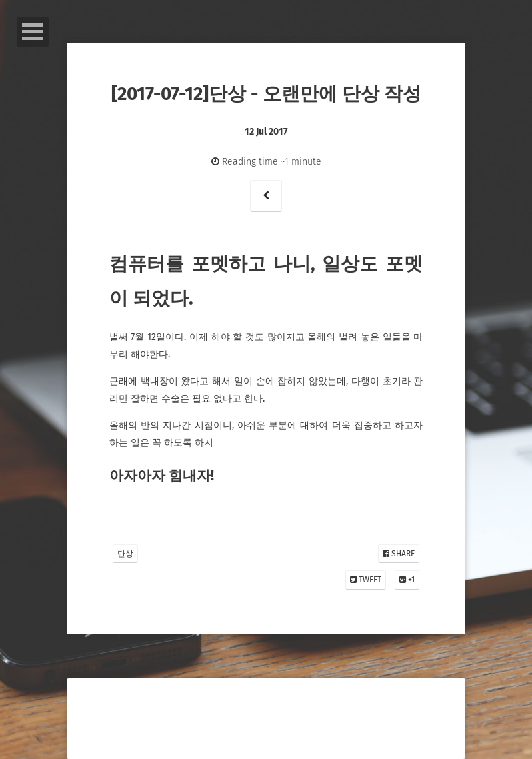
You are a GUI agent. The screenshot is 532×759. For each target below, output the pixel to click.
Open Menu (33, 32)
